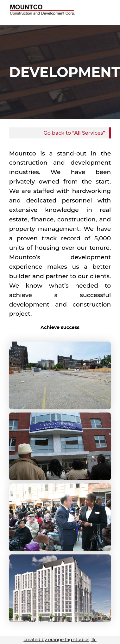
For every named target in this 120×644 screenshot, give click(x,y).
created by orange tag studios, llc (60, 640)
